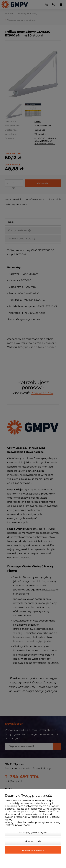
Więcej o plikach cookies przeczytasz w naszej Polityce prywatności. (32, 824)
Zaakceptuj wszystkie (33, 850)
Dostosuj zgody (33, 841)
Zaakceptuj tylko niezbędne (33, 832)
